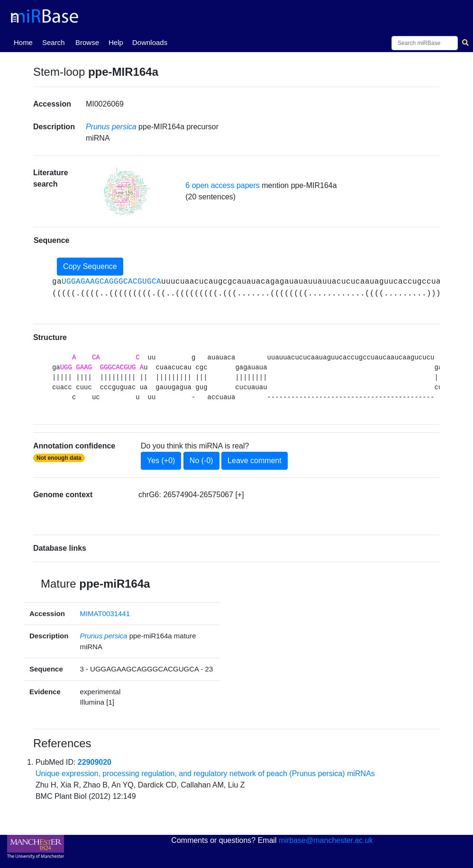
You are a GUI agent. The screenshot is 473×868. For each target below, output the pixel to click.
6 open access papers (223, 185)
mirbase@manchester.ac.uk (326, 840)
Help (116, 42)
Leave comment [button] (255, 461)
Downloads (150, 42)
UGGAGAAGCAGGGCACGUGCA (111, 282)
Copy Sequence (90, 266)
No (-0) (201, 461)
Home (25, 42)
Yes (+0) (161, 461)
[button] (127, 191)
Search (54, 42)
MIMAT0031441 (105, 613)
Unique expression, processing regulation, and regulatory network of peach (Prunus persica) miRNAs (205, 774)
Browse (87, 42)
